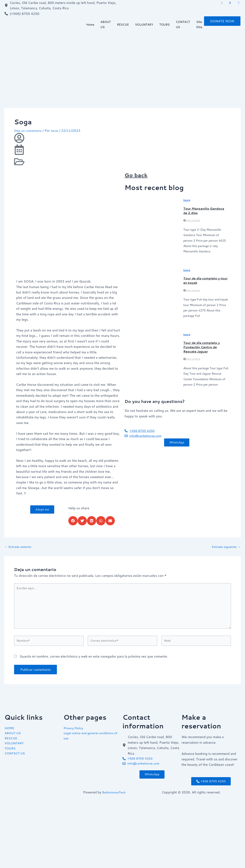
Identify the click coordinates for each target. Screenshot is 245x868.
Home (90, 25)
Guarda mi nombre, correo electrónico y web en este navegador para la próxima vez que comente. (94, 660)
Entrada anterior (19, 547)
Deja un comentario (29, 130)
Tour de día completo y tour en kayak (203, 280)
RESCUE (123, 25)
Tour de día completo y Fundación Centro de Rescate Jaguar (203, 347)
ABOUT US (106, 25)
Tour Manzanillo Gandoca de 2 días (205, 210)
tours (187, 200)
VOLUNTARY (144, 25)
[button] (73, 521)
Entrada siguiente (225, 547)
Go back (139, 175)
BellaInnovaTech (115, 792)
